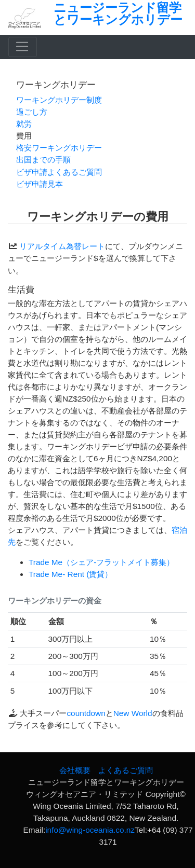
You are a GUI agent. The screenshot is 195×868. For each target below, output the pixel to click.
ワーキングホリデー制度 (59, 100)
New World (133, 713)
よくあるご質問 (126, 770)
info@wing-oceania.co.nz (90, 830)
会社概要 (75, 770)
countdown (86, 713)
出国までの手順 (43, 160)
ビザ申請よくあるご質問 (59, 172)
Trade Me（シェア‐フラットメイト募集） (101, 562)
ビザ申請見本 (40, 184)
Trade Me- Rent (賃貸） (70, 574)
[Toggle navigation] (23, 47)
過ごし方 (32, 112)
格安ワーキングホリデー (59, 148)
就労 (24, 124)
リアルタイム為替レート (62, 246)
